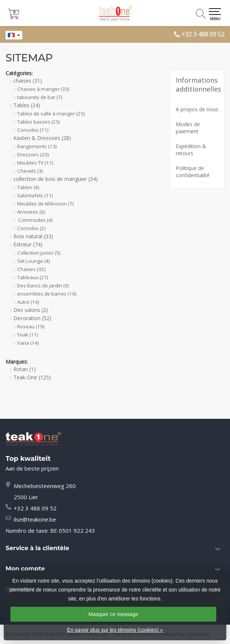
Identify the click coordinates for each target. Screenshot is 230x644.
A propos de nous (197, 109)
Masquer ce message (113, 614)
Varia (28, 343)
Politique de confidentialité (193, 172)
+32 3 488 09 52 (203, 34)
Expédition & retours (191, 150)
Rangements (37, 146)
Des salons (31, 310)
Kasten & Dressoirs (42, 138)
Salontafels (35, 195)
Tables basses (39, 122)
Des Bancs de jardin (43, 286)
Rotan (25, 369)
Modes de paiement (188, 128)
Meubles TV (35, 163)
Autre (28, 302)
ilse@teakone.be (35, 519)
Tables (27, 105)
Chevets (30, 171)
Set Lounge (34, 261)
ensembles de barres (47, 294)
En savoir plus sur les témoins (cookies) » (115, 630)
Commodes (35, 220)
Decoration (32, 318)
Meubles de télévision (46, 204)
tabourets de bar (40, 97)
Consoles (33, 130)
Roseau (31, 326)
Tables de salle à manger (51, 114)
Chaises (31, 269)
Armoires (31, 212)
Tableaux (33, 277)
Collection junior (39, 253)
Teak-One (32, 377)
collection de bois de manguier (56, 179)
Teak (28, 335)
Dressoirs (33, 154)
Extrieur (28, 244)
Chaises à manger (43, 89)
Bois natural (33, 236)
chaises (28, 81)
